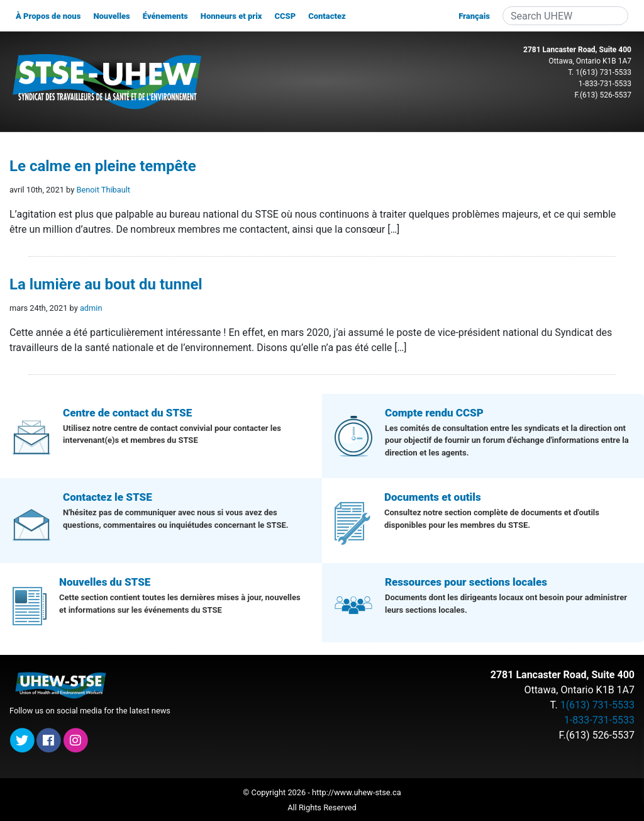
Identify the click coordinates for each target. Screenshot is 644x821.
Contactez (327, 16)
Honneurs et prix (231, 16)
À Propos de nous (48, 16)
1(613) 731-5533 (603, 72)
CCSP (285, 16)
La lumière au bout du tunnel (106, 284)
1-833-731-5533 (605, 84)
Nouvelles (111, 16)
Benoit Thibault (103, 190)
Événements (165, 16)
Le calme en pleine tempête (103, 166)
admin (91, 308)
